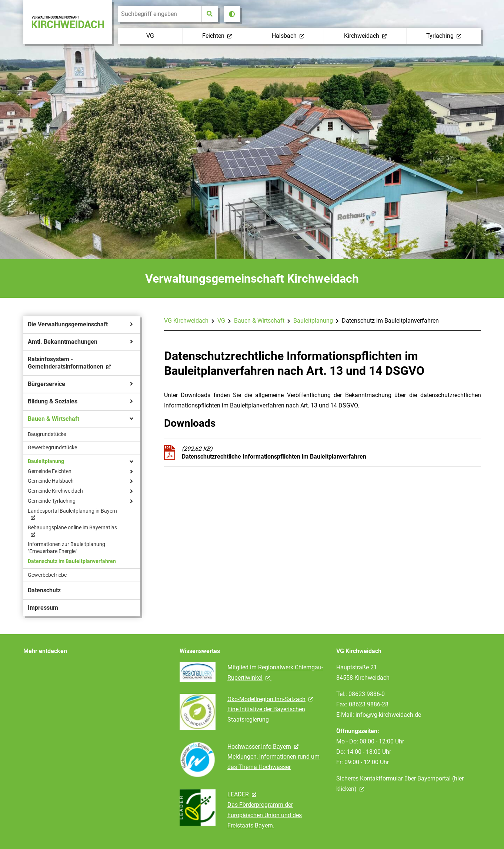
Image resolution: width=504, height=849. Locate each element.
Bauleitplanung (313, 321)
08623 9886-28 (369, 704)
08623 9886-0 (367, 694)
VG (221, 321)
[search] (160, 14)
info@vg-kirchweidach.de (388, 715)
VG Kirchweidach (186, 321)
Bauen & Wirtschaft (259, 321)
